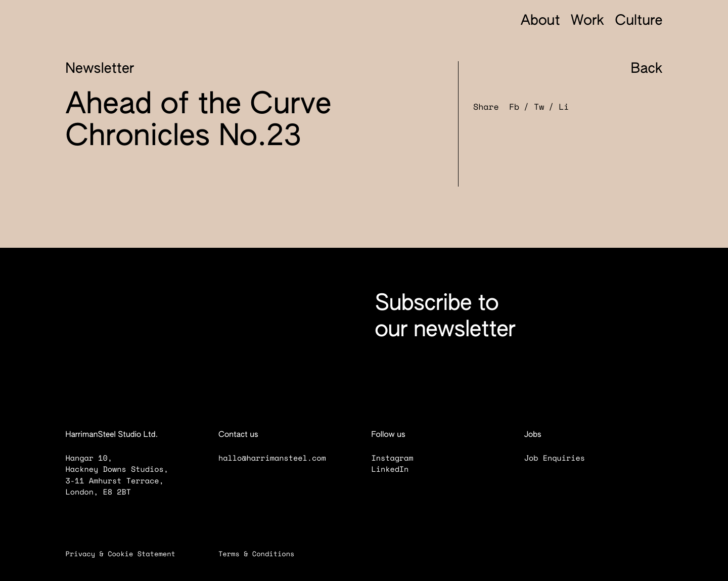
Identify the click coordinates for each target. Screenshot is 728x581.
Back (638, 70)
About (540, 21)
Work (587, 21)
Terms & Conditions (263, 554)
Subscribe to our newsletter (445, 317)
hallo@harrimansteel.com (272, 458)
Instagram (399, 458)
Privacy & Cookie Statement (127, 554)
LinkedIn (397, 469)
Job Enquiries (561, 458)
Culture (639, 21)
